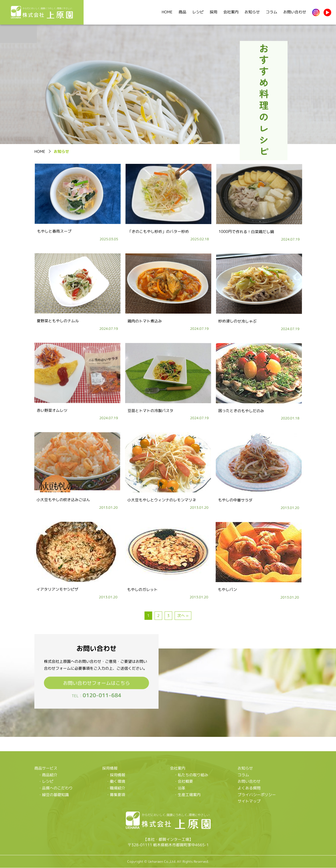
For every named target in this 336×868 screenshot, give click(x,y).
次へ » (183, 616)
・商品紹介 (48, 775)
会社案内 (231, 12)
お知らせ (252, 12)
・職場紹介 (115, 788)
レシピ (198, 12)
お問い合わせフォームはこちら (96, 683)
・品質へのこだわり (55, 788)
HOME (167, 12)
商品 (182, 12)
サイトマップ (249, 801)
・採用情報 (115, 775)
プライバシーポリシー (257, 795)
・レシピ (46, 781)
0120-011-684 (102, 695)
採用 (213, 12)
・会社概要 (183, 781)
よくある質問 (249, 788)
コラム (272, 12)
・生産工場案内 (187, 794)
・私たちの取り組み (191, 775)
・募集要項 (115, 794)
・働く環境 (115, 781)
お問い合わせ (295, 12)
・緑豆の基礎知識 (53, 794)
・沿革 (179, 788)
